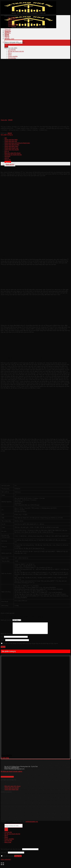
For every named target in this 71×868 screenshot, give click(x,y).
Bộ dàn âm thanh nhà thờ (16, 19)
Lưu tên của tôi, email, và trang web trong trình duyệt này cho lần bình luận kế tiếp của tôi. (31, 646)
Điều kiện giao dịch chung (12, 153)
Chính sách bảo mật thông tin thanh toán (17, 143)
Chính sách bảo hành (11, 140)
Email (3, 642)
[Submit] (6, 46)
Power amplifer (13, 24)
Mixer (10, 23)
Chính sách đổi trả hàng (12, 145)
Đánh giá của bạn (7, 620)
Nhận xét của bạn (7, 636)
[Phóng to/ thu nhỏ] (3, 865)
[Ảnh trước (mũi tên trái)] (1, 867)
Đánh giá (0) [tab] (10, 165)
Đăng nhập (18, 858)
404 (6, 138)
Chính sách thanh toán (11, 148)
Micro (10, 21)
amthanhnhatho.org (32, 824)
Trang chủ (8, 29)
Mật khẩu (4, 855)
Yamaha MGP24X (6, 758)
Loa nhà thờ (12, 18)
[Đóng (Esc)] (1, 865)
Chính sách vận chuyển (12, 150)
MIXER (10, 120)
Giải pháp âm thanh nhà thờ (13, 155)
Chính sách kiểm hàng (11, 146)
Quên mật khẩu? (6, 862)
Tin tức (7, 32)
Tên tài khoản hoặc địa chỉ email (11, 851)
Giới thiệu (7, 31)
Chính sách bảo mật (11, 141)
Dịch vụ (7, 34)
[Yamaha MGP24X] (12, 755)
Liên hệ (7, 38)
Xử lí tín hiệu (12, 26)
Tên (2, 639)
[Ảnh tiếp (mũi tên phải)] (3, 867)
